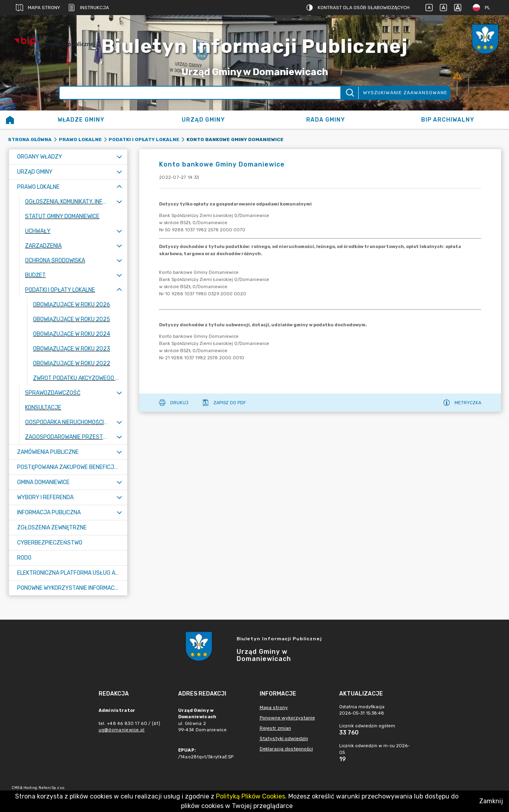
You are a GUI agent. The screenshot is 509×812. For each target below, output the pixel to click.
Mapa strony (38, 8)
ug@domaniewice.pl (122, 730)
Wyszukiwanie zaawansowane (405, 93)
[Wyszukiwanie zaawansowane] (200, 93)
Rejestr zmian (275, 728)
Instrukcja (88, 8)
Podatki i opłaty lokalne (144, 140)
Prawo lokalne (80, 140)
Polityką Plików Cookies (251, 796)
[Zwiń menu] (119, 187)
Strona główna (30, 140)
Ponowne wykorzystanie (287, 718)
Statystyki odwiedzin (284, 738)
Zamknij (491, 801)
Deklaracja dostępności (286, 749)
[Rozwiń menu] (119, 157)
